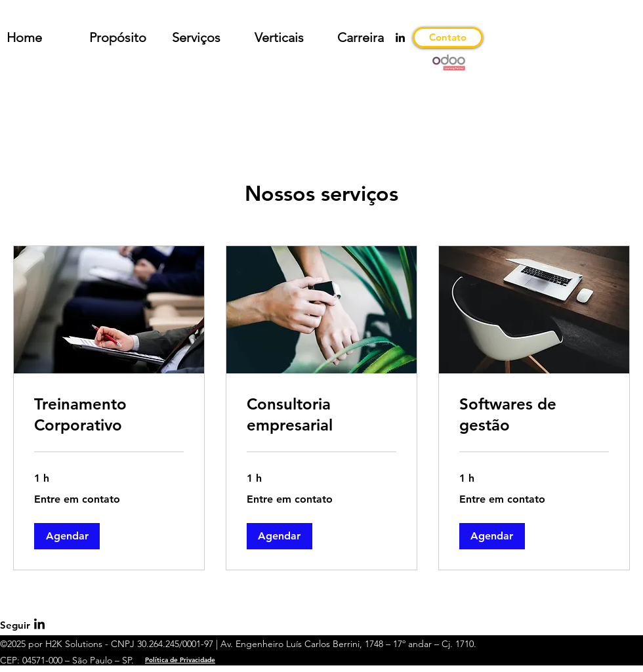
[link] (109, 415)
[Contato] (448, 37)
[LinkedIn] (400, 37)
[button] (67, 536)
